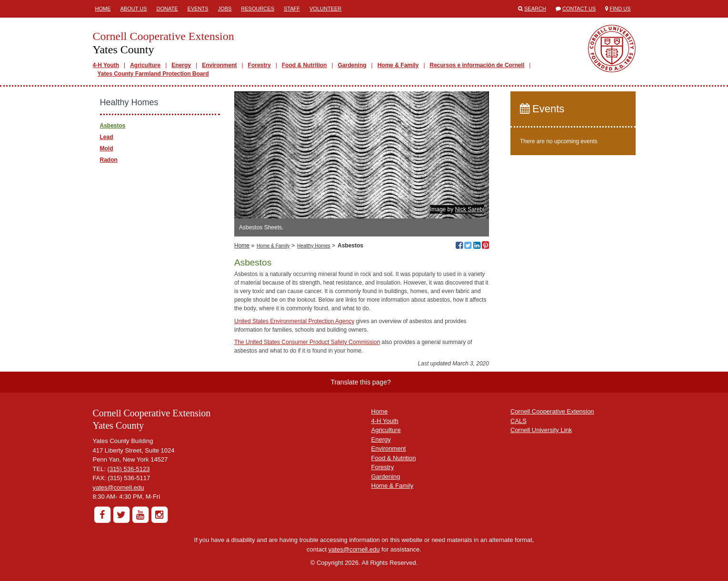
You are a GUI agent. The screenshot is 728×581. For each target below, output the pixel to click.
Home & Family (398, 65)
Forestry (259, 65)
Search (535, 9)
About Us (134, 9)
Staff (292, 9)
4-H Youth (106, 65)
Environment (219, 65)
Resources (258, 9)
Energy (181, 65)
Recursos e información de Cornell (477, 65)
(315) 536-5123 (129, 469)
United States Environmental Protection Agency (294, 321)
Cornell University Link (541, 430)
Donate (167, 9)
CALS (519, 421)
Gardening (352, 65)
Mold (107, 148)
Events (198, 9)
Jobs (225, 9)
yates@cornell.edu (119, 487)
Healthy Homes (314, 246)
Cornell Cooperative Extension (552, 411)
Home (103, 9)
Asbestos (113, 126)
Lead (107, 137)
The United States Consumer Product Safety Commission (307, 342)
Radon (109, 160)
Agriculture (145, 65)
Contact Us (579, 9)
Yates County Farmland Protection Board (153, 74)
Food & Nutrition (304, 65)
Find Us (620, 9)
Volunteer (325, 9)
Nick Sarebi (470, 209)
